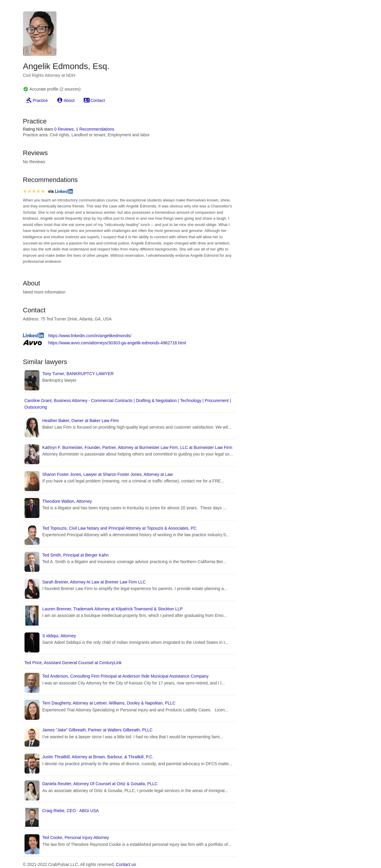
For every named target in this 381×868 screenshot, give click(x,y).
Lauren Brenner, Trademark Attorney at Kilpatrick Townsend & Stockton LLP (113, 609)
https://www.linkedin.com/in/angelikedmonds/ (90, 336)
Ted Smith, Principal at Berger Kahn (76, 555)
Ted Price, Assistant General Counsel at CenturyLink (73, 663)
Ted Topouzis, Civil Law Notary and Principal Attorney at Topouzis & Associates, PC (120, 528)
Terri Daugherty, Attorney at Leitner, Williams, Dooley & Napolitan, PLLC (109, 703)
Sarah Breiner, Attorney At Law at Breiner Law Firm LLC (94, 582)
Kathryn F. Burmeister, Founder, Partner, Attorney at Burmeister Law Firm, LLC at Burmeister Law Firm (137, 447)
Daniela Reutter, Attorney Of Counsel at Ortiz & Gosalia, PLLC (100, 784)
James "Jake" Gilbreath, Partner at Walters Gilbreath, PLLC (98, 730)
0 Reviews (64, 129)
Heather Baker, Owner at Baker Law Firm (81, 421)
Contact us (126, 864)
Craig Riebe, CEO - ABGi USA (71, 811)
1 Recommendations (95, 129)
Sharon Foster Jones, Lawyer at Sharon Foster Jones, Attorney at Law (108, 474)
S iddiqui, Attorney (59, 636)
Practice (40, 100)
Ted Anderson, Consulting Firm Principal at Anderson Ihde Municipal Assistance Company (126, 676)
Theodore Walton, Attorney (67, 501)
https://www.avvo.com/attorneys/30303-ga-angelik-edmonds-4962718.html (117, 343)
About (69, 100)
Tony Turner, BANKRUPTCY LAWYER (78, 374)
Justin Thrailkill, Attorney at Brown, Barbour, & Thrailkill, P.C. (98, 757)
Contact (98, 100)
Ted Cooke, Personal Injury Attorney (76, 838)
